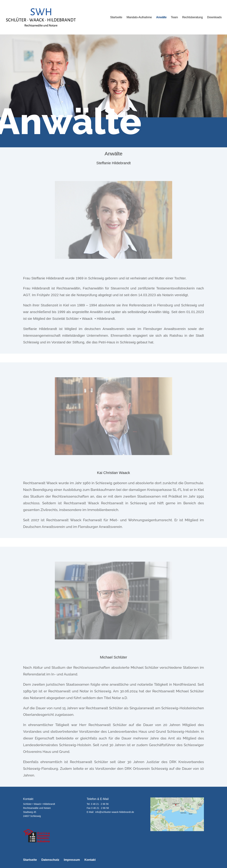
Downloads (214, 18)
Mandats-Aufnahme (139, 18)
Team (174, 18)
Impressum (72, 860)
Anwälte (161, 18)
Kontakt (90, 860)
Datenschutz (50, 860)
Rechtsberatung (192, 18)
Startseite (116, 18)
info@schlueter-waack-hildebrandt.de (115, 812)
